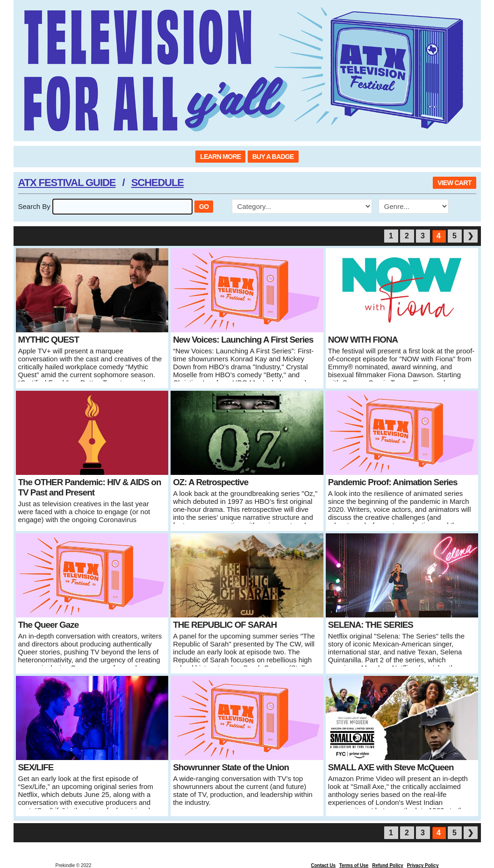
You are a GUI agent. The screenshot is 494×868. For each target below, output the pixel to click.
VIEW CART (454, 183)
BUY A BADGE (273, 157)
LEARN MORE (220, 157)
